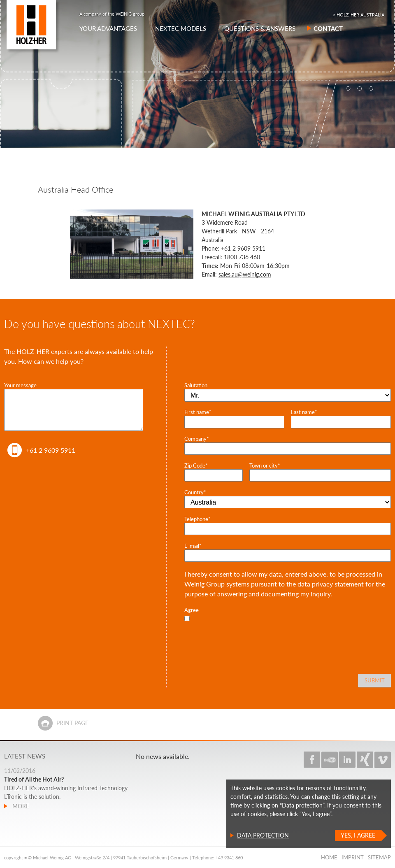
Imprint (353, 857)
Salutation (196, 385)
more (20, 806)
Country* (195, 492)
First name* (198, 412)
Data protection (263, 835)
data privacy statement (331, 584)
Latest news (25, 756)
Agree (192, 610)
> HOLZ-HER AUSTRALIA (359, 15)
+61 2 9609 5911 (51, 450)
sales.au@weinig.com (245, 274)
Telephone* (197, 519)
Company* (197, 439)
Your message (20, 385)
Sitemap (379, 857)
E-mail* (193, 546)
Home (329, 857)
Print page (72, 723)
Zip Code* (196, 465)
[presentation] (247, 640)
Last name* (304, 412)
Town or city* (265, 465)
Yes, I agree (358, 835)
